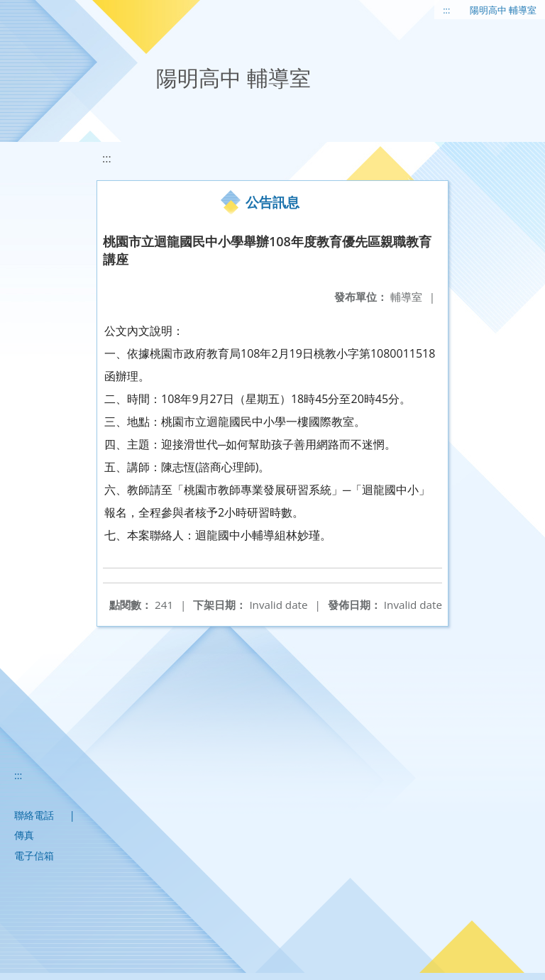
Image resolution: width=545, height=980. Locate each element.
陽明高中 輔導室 (503, 10)
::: (446, 10)
